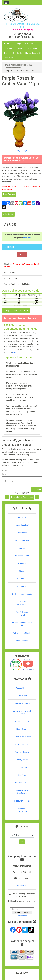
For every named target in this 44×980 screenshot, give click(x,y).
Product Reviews (22, 540)
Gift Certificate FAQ (22, 783)
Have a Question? (33, 53)
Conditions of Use (22, 767)
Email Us (22, 885)
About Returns (22, 729)
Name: (5, 470)
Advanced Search (22, 556)
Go (22, 842)
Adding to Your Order (22, 737)
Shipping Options (22, 721)
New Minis (29, 44)
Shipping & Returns (22, 703)
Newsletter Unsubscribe (22, 810)
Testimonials (22, 563)
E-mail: (5, 474)
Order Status (22, 696)
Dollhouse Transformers (22, 603)
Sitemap (22, 571)
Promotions (9, 48)
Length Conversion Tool (16, 311)
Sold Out (22, 254)
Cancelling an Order (22, 744)
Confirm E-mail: (8, 481)
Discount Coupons (22, 801)
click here (27, 238)
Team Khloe (22, 579)
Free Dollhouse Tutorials (22, 614)
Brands (7, 53)
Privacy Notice (22, 760)
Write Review (8, 214)
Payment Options (22, 752)
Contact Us (8, 58)
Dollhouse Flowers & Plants (22, 65)
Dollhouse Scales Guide (27, 48)
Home (6, 44)
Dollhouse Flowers (13, 68)
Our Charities (22, 586)
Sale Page (17, 44)
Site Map (22, 775)
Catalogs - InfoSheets (22, 633)
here (14, 352)
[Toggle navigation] (6, 3)
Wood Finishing (22, 641)
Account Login (22, 688)
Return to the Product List (22, 497)
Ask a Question (9, 194)
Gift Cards (17, 53)
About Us (22, 517)
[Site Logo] (22, 15)
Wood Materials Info (22, 624)
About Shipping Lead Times (22, 712)
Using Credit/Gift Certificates (22, 792)
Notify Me (37, 489)
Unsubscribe (22, 916)
